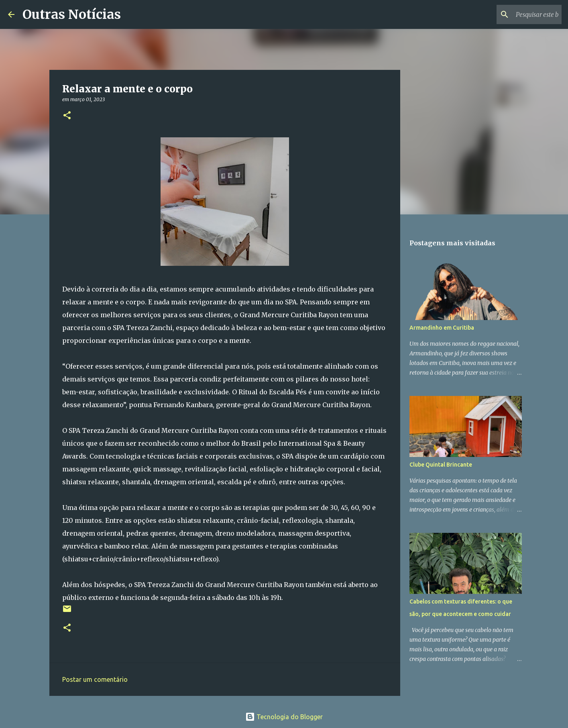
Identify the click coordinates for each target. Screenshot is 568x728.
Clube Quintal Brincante (441, 465)
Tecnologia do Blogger (284, 717)
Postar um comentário (95, 679)
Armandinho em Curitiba (442, 328)
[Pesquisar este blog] (519, 14)
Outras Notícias (72, 14)
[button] (67, 116)
